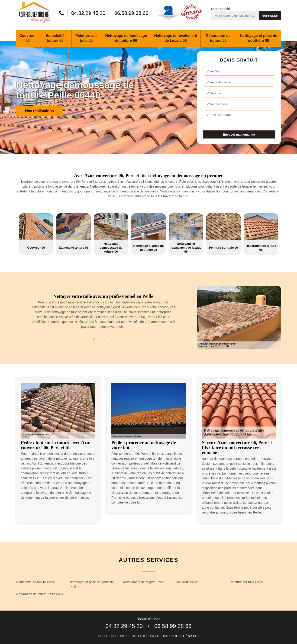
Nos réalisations (39, 111)
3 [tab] (103, 339)
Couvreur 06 (27, 38)
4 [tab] (108, 339)
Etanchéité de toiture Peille (36, 582)
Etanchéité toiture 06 (55, 38)
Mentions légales (181, 636)
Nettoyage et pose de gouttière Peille (92, 584)
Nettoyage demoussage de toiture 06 (126, 38)
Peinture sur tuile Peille (246, 582)
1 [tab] (94, 339)
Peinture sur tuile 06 (86, 38)
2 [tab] (99, 339)
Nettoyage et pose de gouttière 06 (259, 38)
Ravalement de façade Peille (144, 582)
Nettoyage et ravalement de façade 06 (176, 38)
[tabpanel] (103, 313)
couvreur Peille (187, 582)
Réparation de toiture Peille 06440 (41, 594)
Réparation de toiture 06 (218, 38)
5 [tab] (113, 339)
